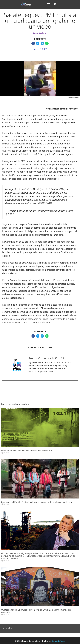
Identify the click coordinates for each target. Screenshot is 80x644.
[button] (49, 4)
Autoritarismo (40, 33)
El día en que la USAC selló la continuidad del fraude (26, 451)
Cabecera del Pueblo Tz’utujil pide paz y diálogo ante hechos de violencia (36, 502)
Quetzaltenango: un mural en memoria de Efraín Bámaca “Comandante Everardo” (36, 611)
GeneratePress (58, 641)
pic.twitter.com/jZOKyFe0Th (37, 203)
